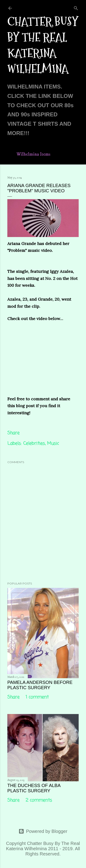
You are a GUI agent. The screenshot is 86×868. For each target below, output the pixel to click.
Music (53, 444)
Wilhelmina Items (33, 154)
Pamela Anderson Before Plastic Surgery (40, 685)
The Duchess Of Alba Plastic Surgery (34, 788)
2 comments (39, 800)
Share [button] (13, 433)
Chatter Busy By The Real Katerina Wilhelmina (43, 45)
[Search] (76, 7)
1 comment (37, 697)
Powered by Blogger (43, 831)
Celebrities (34, 444)
